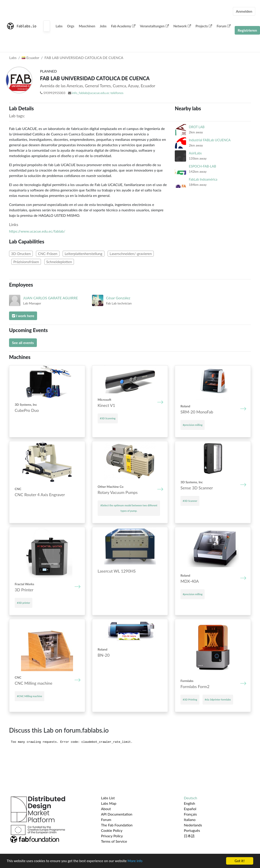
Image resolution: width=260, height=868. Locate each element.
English (189, 803)
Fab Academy (123, 26)
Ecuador (30, 58)
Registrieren (247, 30)
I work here (23, 316)
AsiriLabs (195, 153)
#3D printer (24, 603)
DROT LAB (197, 127)
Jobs (103, 26)
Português (192, 830)
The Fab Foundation (117, 825)
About (106, 809)
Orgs (71, 26)
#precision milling (193, 425)
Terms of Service (114, 841)
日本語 (189, 836)
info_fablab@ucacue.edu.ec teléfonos (98, 93)
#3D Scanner (190, 501)
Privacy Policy (112, 836)
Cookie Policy (112, 830)
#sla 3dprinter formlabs (218, 699)
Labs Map (109, 803)
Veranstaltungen (154, 26)
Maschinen (87, 26)
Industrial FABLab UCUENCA (210, 140)
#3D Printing (190, 699)
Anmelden (244, 11)
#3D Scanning (108, 418)
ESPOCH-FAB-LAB (202, 166)
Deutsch (190, 798)
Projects (204, 26)
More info (139, 861)
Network (182, 26)
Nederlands (193, 825)
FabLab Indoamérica (203, 179)
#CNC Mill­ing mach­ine (30, 696)
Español (190, 809)
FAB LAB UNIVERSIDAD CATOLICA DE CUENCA (84, 58)
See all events (23, 343)
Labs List (108, 798)
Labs (59, 26)
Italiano (190, 820)
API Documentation (117, 814)
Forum (224, 26)
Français (190, 814)
